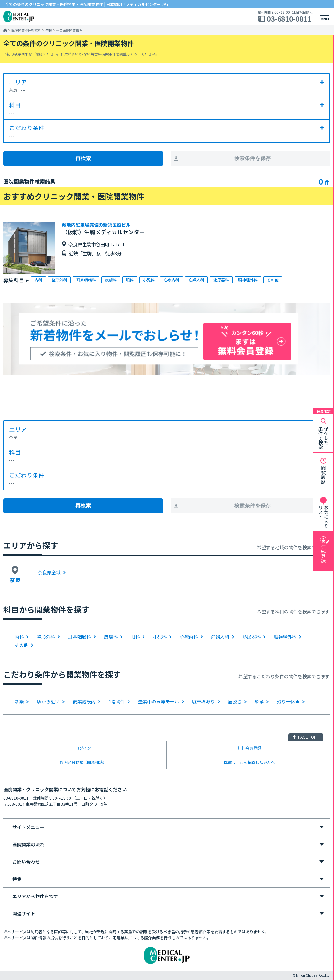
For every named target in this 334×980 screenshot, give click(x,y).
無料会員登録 (250, 748)
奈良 (49, 30)
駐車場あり (204, 701)
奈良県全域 (49, 572)
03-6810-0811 (289, 19)
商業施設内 (84, 701)
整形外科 (46, 637)
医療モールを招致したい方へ (250, 762)
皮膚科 (111, 637)
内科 (19, 637)
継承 (259, 701)
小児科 (160, 637)
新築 (19, 701)
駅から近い (48, 701)
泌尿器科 (251, 637)
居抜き (235, 701)
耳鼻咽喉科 (80, 637)
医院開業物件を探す (26, 30)
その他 (22, 645)
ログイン (83, 748)
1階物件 (117, 701)
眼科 (135, 637)
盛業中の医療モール (159, 701)
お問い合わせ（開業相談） (83, 762)
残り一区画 (288, 701)
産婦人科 (220, 637)
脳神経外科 (285, 637)
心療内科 (189, 637)
